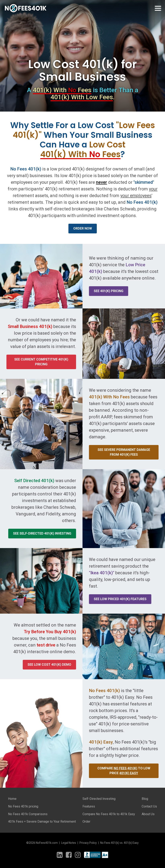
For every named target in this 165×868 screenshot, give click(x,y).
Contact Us (149, 806)
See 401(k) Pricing (109, 291)
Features (89, 806)
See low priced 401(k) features (120, 599)
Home (12, 799)
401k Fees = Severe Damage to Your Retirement (42, 822)
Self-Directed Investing (99, 799)
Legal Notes (69, 843)
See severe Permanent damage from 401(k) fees (124, 452)
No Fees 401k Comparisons (28, 814)
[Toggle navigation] (158, 8)
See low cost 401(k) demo (49, 665)
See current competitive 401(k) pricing (41, 362)
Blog (145, 799)
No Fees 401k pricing (23, 806)
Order (86, 822)
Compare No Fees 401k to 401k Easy (109, 814)
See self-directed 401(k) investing (42, 533)
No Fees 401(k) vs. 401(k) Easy (119, 843)
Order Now (83, 228)
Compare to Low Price (124, 771)
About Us (148, 814)
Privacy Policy (88, 843)
